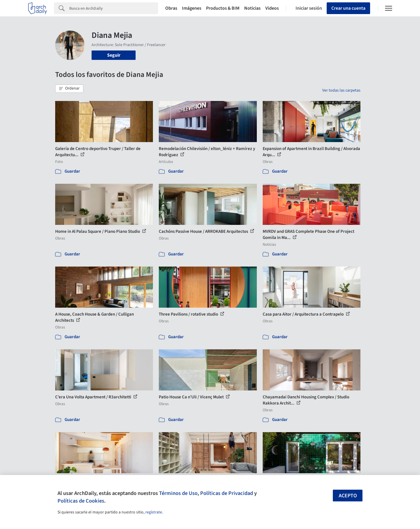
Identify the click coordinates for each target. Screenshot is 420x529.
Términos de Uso (178, 493)
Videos (272, 8)
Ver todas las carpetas (341, 90)
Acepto (348, 496)
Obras (171, 8)
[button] (69, 89)
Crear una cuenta (348, 8)
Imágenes (192, 8)
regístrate (154, 512)
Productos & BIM (223, 8)
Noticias (252, 8)
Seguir (114, 55)
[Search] (114, 8)
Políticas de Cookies (81, 501)
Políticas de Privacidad (227, 493)
